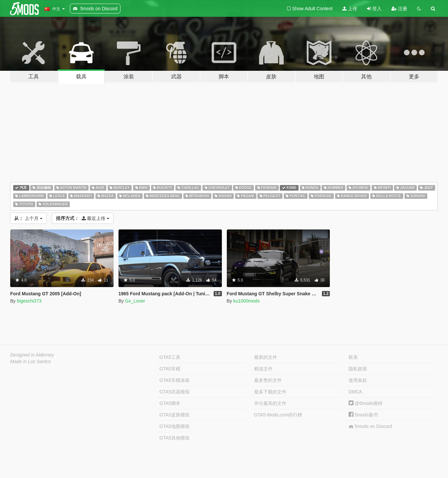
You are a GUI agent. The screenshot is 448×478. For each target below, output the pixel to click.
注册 (399, 9)
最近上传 (83, 218)
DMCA (355, 392)
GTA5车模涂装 (174, 380)
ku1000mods (247, 301)
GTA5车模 (170, 369)
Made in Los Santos (31, 361)
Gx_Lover (135, 301)
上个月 (28, 218)
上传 (350, 9)
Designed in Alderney (32, 355)
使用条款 (358, 380)
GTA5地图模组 (174, 426)
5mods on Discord (370, 426)
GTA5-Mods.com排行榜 (278, 415)
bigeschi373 (29, 301)
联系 (353, 357)
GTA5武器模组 (174, 392)
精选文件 (263, 369)
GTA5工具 (170, 357)
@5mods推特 (366, 403)
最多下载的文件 (270, 392)
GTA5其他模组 (174, 438)
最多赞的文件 (268, 380)
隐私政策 (358, 369)
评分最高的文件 (270, 403)
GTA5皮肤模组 (174, 415)
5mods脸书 (363, 415)
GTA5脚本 (170, 403)
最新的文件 (266, 357)
